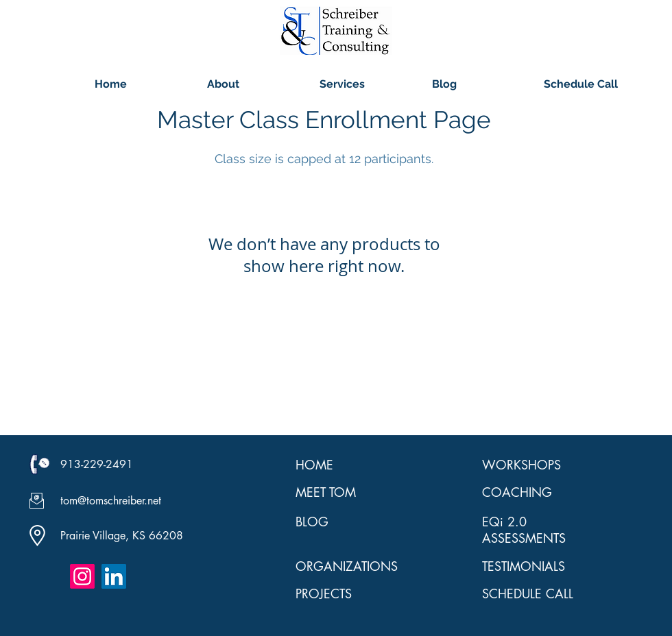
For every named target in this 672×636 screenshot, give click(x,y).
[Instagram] (82, 576)
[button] (253, 84)
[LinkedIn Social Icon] (114, 576)
